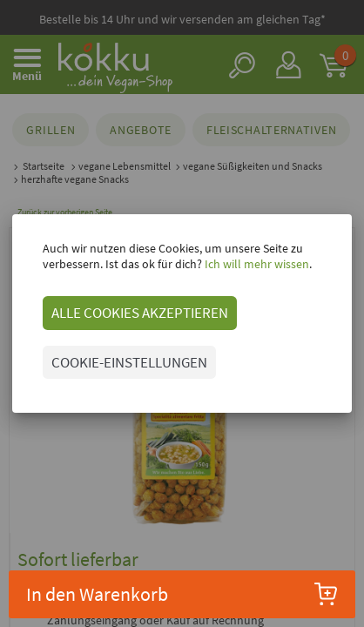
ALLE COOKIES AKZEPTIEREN (140, 313)
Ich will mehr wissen (256, 264)
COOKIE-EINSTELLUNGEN (129, 362)
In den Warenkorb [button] (182, 594)
